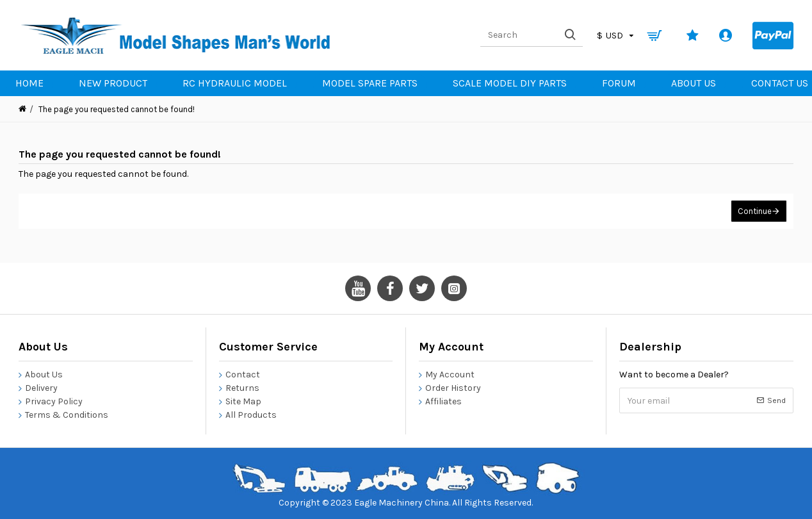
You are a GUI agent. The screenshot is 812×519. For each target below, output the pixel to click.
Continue (755, 211)
